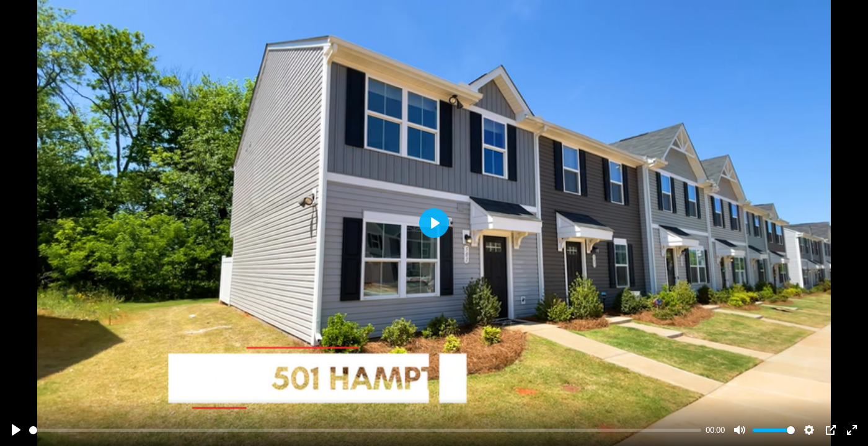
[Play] (16, 430)
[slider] (365, 430)
